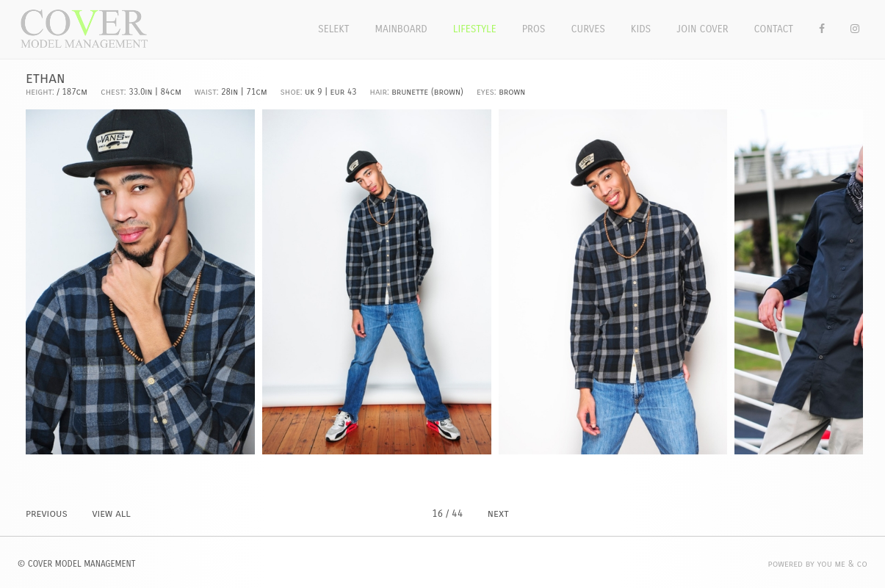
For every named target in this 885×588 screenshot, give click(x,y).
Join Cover (702, 29)
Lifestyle (475, 29)
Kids (641, 29)
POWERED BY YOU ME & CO (818, 564)
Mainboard (401, 29)
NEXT (498, 513)
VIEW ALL (111, 513)
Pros (534, 29)
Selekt (334, 29)
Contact (774, 29)
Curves (588, 29)
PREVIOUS (47, 513)
